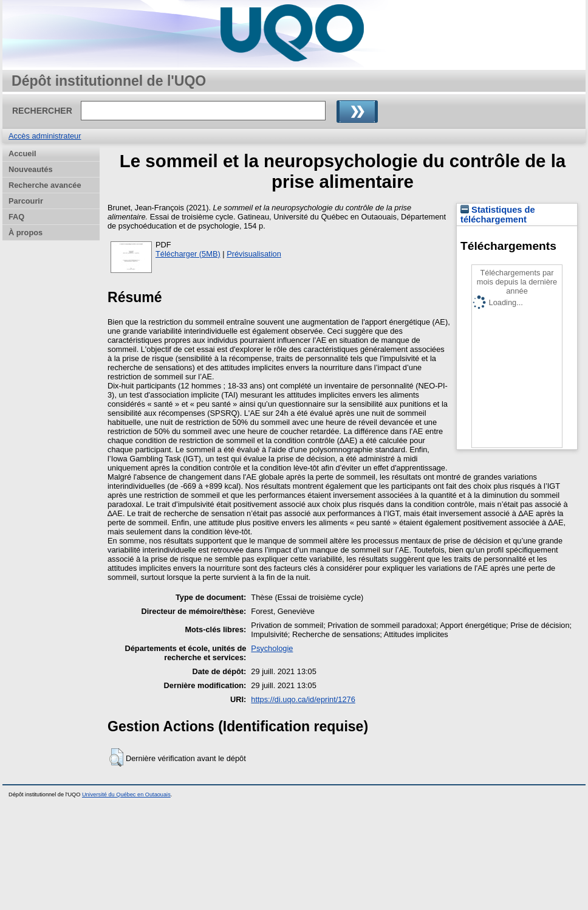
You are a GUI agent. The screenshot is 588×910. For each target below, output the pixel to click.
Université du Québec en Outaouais (126, 795)
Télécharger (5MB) (188, 254)
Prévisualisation (254, 254)
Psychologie (272, 648)
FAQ (16, 217)
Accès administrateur (45, 136)
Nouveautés (31, 169)
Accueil (22, 153)
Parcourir (26, 201)
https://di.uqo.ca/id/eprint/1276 (303, 699)
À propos (26, 233)
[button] (116, 757)
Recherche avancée (45, 185)
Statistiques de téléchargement (498, 215)
